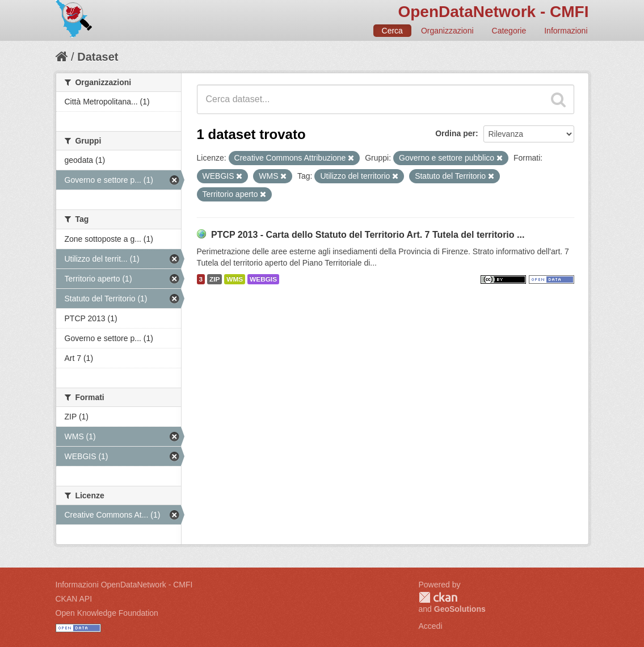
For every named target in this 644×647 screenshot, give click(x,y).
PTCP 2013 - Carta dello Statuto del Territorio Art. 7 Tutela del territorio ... (368, 235)
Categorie (509, 31)
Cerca (392, 31)
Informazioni (566, 31)
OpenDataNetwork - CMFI (493, 12)
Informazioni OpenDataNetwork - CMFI (124, 585)
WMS (235, 279)
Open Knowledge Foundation (107, 613)
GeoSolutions (460, 609)
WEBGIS (263, 279)
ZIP (214, 279)
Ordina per (455, 133)
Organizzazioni (447, 31)
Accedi (431, 626)
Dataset (98, 57)
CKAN (438, 597)
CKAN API (74, 599)
